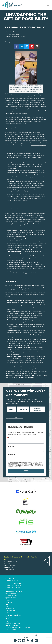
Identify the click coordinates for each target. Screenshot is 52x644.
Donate (11, 409)
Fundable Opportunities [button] (14, 592)
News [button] (7, 612)
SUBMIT (26, 471)
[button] (16, 641)
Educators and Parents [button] (14, 583)
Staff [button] (7, 604)
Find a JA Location (11, 629)
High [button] (7, 621)
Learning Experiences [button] (14, 615)
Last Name (12, 454)
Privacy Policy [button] (23, 635)
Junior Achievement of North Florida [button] (18, 627)
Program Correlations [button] (13, 587)
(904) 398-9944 (9, 569)
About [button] (8, 600)
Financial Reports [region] (11, 596)
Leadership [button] (9, 602)
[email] (37, 47)
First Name (12, 446)
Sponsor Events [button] (11, 598)
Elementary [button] (9, 617)
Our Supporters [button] (11, 594)
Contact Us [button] (9, 568)
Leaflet (33, 481)
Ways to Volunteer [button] (12, 581)
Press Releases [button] (10, 610)
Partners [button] (9, 590)
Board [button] (8, 606)
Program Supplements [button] (13, 585)
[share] (17, 47)
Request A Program (38, 409)
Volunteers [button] (10, 579)
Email (10, 438)
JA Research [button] (10, 608)
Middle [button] (8, 619)
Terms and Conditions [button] (11, 635)
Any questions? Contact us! (15, 418)
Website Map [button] (41, 635)
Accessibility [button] (32, 635)
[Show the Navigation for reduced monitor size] (48, 5)
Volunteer (23, 409)
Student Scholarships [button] (13, 623)
